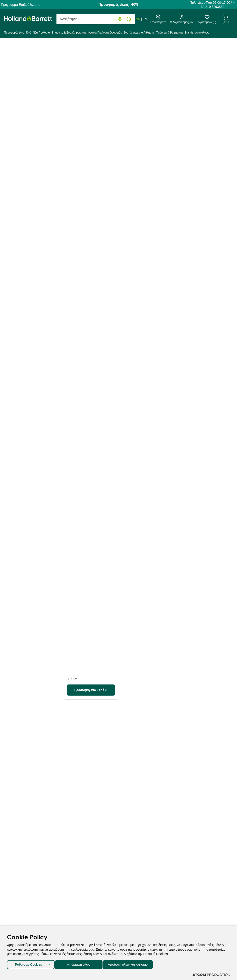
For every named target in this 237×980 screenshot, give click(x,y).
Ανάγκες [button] (27, 242)
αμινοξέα (173, 76)
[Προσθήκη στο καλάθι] (91, 228)
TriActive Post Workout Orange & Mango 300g (201, 308)
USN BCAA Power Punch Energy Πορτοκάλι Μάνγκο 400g (89, 550)
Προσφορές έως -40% (17, 33)
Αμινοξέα (91, 49)
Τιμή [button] (27, 353)
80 (193, 111)
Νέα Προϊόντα (41, 33)
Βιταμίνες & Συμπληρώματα (69, 33)
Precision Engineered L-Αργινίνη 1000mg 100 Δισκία (205, 189)
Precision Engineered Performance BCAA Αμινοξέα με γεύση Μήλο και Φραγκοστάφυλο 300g (148, 194)
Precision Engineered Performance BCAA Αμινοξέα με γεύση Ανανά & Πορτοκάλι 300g (147, 433)
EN (145, 19)
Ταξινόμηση (73, 112)
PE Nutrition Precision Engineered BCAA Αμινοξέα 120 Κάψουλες (148, 550)
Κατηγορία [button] (27, 110)
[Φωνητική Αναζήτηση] (120, 19)
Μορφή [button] (27, 185)
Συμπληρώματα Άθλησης (139, 33)
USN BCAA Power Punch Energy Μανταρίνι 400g (202, 428)
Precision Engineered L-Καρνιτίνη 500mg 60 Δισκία (89, 195)
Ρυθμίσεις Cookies (28, 964)
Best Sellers (97, 111)
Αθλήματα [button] (27, 295)
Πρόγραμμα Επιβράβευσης (20, 5)
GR (138, 19)
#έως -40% (129, 5)
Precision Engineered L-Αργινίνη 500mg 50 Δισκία (88, 308)
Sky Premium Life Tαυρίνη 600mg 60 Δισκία (203, 547)
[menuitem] (18, 34)
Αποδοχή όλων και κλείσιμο (134, 964)
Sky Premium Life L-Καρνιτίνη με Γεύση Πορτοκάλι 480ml (91, 661)
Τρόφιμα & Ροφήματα (169, 33)
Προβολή (180, 112)
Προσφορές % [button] (27, 151)
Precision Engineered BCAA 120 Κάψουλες (90, 428)
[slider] (8, 367)
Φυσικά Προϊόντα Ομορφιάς (105, 33)
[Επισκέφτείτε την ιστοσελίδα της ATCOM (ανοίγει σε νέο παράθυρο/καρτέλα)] (211, 975)
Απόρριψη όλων (81, 964)
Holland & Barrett (16, 49)
